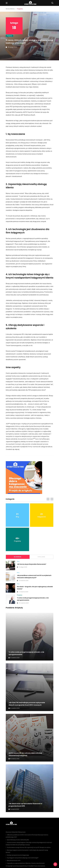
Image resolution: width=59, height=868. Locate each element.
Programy (9, 36)
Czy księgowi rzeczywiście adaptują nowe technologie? (23, 858)
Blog (18, 561)
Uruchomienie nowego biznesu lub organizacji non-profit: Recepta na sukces (29, 847)
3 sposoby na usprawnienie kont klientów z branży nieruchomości (26, 863)
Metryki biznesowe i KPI (14, 861)
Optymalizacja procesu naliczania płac (18, 840)
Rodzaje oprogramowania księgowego (18, 855)
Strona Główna (10, 9)
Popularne (41, 557)
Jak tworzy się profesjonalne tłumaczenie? (32, 564)
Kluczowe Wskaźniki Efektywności (16, 832)
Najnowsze (18, 557)
